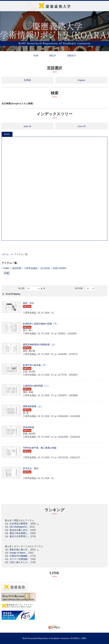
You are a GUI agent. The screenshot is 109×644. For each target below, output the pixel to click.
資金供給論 (28, 427)
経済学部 (17, 268)
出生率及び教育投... (19, 524)
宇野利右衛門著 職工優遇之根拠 (40, 448)
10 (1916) (45, 268)
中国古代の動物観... (19, 556)
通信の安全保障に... (19, 533)
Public (7, 134)
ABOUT (71, 56)
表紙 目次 (28, 303)
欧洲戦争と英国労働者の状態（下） (41, 324)
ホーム (5, 254)
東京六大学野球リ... (19, 536)
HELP (52, 56)
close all (82, 126)
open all (27, 126)
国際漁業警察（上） (33, 406)
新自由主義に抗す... (19, 530)
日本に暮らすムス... (19, 562)
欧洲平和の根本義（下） (35, 365)
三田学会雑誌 (31, 268)
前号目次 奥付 (31, 468)
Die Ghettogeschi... (19, 527)
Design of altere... (18, 553)
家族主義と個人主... (19, 549)
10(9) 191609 (59, 268)
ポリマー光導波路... (19, 559)
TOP (36, 56)
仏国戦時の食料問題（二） (36, 386)
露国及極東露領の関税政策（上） (40, 344)
